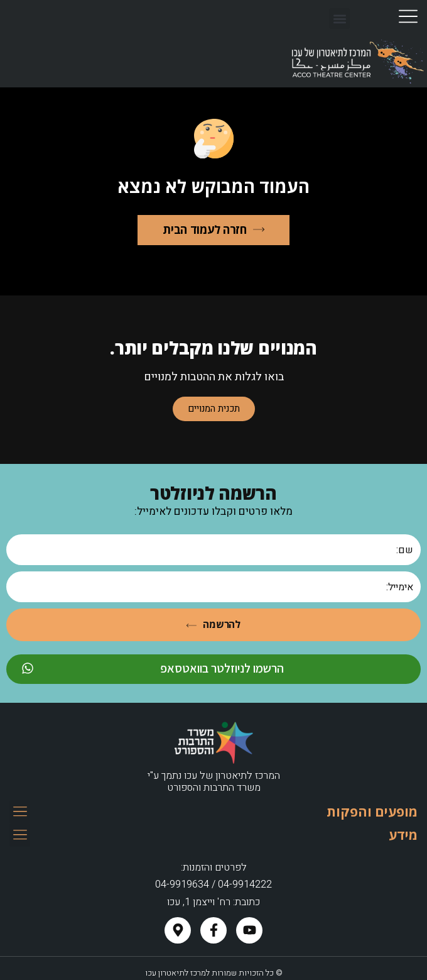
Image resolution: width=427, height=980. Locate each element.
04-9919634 (182, 884)
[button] (339, 19)
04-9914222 (245, 884)
